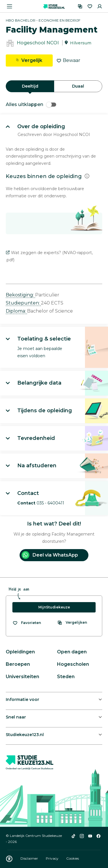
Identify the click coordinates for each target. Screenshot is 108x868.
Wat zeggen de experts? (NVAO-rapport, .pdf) (49, 256)
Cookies (73, 858)
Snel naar (16, 717)
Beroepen (18, 664)
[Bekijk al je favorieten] (27, 623)
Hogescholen (73, 664)
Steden (66, 677)
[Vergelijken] (80, 6)
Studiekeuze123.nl (25, 735)
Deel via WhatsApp (50, 555)
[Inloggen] (100, 6)
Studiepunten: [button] (23, 303)
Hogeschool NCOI (38, 43)
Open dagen (72, 652)
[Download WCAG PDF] (9, 859)
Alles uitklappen (31, 104)
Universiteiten (22, 677)
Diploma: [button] (16, 311)
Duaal (78, 86)
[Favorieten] (90, 6)
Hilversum (81, 43)
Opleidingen (20, 652)
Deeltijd (30, 86)
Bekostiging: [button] (20, 295)
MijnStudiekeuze (54, 607)
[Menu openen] (10, 6)
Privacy (53, 858)
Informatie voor (22, 699)
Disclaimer (30, 858)
